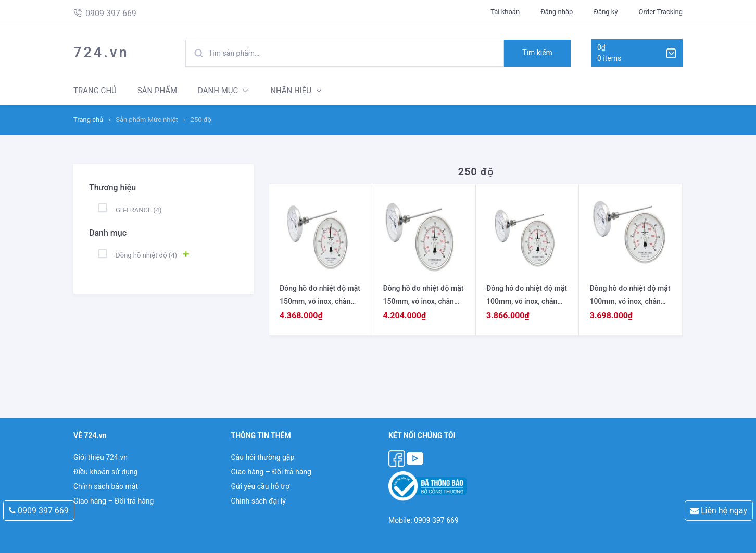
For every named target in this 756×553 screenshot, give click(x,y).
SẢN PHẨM (157, 91)
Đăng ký (606, 12)
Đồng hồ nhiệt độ (146, 255)
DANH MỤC (218, 91)
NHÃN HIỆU (291, 91)
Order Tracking (661, 12)
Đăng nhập (557, 12)
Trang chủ (88, 119)
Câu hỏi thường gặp (262, 457)
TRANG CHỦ (95, 91)
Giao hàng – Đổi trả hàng (114, 501)
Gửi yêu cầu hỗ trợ (260, 486)
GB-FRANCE (139, 210)
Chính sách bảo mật (106, 486)
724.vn (101, 53)
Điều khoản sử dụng (106, 472)
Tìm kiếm (537, 53)
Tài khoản (505, 12)
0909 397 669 (39, 511)
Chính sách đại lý (258, 501)
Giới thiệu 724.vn (100, 457)
